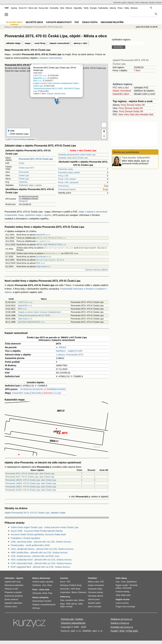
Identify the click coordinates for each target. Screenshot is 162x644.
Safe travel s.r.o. (44, 266)
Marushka (37, 393)
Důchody (36, 608)
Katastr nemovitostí (122, 91)
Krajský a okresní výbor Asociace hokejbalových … (41, 312)
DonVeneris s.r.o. (44, 257)
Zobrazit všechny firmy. (56, 94)
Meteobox (145, 2)
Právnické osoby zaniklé (69, 173)
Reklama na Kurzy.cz (121, 619)
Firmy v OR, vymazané (68, 182)
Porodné (48, 601)
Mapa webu (126, 595)
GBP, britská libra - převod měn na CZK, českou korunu (39, 552)
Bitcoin (69, 8)
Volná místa (44, 590)
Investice (64, 578)
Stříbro (81, 600)
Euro (44, 585)
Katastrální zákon (121, 94)
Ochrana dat (67, 619)
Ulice (126, 114)
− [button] (104, 136)
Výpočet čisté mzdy (13, 582)
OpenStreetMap (20, 139)
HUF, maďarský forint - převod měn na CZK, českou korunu (41, 560)
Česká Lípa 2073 (26, 168)
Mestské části (147, 114)
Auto (118, 582)
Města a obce (93, 582)
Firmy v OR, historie (67, 179)
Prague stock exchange (125, 607)
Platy (50, 593)
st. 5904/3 (61, 347)
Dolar (50, 585)
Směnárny (37, 585)
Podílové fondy (75, 585)
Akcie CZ (23, 8)
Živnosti (130, 105)
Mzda (45, 593)
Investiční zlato (71, 600)
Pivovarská (24, 172)
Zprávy (14, 8)
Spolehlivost (132, 582)
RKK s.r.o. (37, 81)
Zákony (113, 8)
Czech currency (122, 603)
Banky (35, 578)
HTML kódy (132, 631)
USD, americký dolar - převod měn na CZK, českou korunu (41, 542)
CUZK (79, 351)
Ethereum (82, 592)
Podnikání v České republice (25, 538)
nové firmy (40, 43)
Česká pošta (90, 22)
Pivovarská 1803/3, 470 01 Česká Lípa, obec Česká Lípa (31, 480)
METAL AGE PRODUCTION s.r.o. (51, 245)
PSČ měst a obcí (121, 88)
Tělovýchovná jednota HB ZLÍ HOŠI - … (36, 315)
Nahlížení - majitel (65, 351)
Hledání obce (14, 22)
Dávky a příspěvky (40, 597)
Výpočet (20, 578)
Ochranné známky (95, 592)
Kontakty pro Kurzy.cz (122, 627)
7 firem (137, 70)
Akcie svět (33, 8)
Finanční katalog (123, 592)
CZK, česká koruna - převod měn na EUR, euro (35, 556)
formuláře (97, 607)
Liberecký (23, 182)
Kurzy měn (44, 8)
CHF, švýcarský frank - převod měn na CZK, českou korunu (41, 563)
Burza (63, 582)
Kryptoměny (65, 592)
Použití (114, 631)
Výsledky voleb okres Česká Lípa (73, 158)
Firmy (123, 105)
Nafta (80, 604)
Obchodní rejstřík (120, 2)
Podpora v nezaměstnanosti (44, 605)
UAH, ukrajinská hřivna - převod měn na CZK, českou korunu (42, 549)
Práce (120, 8)
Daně (90, 607)
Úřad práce (37, 593)
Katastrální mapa (21, 393)
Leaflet (8, 139)
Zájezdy (131, 2)
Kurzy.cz (8, 27)
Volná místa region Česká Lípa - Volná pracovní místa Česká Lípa (45, 527)
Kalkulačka (103, 8)
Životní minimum (11, 600)
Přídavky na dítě (11, 589)
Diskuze (134, 8)
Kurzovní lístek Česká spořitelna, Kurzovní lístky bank (38, 534)
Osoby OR (140, 105)
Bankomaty (45, 578)
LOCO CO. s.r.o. (40, 76)
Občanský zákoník (96, 596)
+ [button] (104, 132)
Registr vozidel (122, 585)
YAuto (137, 2)
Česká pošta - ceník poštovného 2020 (30, 545)
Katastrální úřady (95, 589)
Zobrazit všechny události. (97, 270)
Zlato (62, 8)
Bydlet (152, 2)
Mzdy (78, 589)
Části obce (135, 114)
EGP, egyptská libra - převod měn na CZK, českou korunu (40, 567)
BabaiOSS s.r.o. (40, 78)
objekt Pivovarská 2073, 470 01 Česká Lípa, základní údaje (35, 513)
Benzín (74, 604)
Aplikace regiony (123, 84)
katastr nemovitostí (60, 43)
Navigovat (23, 201)
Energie (93, 8)
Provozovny (63, 186)
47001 (22, 163)
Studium (159, 2)
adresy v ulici (80, 43)
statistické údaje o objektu (38, 215)
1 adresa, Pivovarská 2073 (70, 355)
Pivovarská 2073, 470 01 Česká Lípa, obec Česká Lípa (30, 473)
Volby (118, 595)
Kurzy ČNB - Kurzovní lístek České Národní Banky (37, 531)
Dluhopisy (64, 585)
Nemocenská (38, 601)
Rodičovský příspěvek (14, 596)
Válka (127, 8)
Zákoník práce (94, 600)
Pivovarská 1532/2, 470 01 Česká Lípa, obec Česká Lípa (31, 490)
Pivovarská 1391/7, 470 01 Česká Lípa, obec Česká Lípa (31, 487)
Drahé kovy (65, 597)
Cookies (79, 619)
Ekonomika (65, 589)
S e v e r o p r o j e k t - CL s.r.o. (50, 260)
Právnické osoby (65, 169)
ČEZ (69, 582)
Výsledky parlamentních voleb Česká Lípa (77, 155)
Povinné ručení (11, 607)
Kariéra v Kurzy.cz (120, 623)
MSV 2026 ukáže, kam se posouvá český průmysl (136, 162)
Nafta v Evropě (66, 607)
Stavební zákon (94, 603)
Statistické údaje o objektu (30, 185)
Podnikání (92, 578)
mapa (28, 43)
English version (123, 600)
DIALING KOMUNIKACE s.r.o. (32, 322)
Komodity (54, 8)
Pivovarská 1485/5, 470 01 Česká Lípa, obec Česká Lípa (31, 483)
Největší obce (34, 22)
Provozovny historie (67, 189)
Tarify (86, 8)
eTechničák (127, 588)
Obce (121, 114)
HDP (73, 589)
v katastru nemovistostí (50, 58)
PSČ (77, 22)
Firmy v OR (63, 176)
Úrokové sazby (38, 582)
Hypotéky (78, 8)
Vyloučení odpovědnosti (73, 623)
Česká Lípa (24, 175)
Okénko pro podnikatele (126, 152)
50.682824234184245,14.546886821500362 (43, 389)
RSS (122, 631)
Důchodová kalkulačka (14, 585)
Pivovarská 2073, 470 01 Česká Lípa (48, 27)
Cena (123, 582)
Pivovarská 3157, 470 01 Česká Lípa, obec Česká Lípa (30, 477)
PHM (68, 604)
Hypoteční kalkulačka (13, 603)
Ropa (62, 604)
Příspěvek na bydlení (13, 592)
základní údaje (13, 43)
